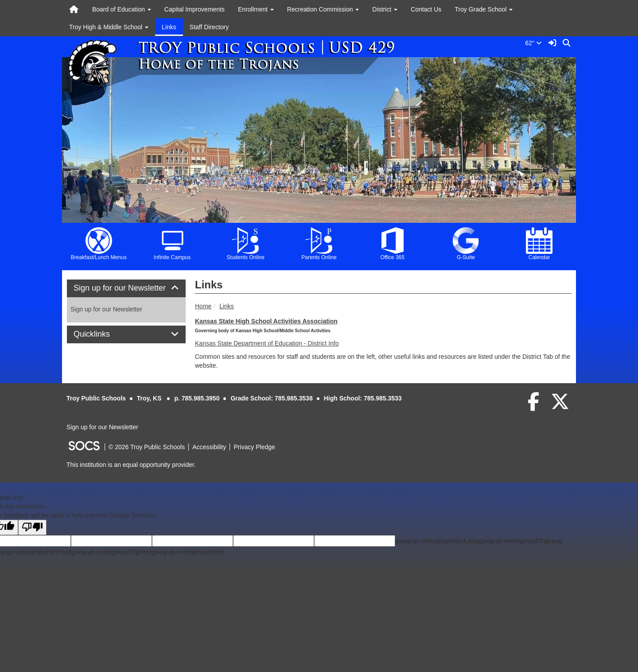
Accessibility (209, 447)
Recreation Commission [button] (323, 9)
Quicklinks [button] (102, 334)
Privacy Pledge (254, 447)
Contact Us (426, 9)
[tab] (126, 288)
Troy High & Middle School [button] (109, 27)
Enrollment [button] (256, 9)
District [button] (385, 9)
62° (535, 43)
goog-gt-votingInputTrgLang (521, 541)
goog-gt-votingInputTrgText (111, 552)
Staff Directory (209, 27)
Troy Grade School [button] (484, 9)
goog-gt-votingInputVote (188, 552)
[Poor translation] (32, 527)
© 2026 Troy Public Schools (147, 447)
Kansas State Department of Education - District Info (267, 343)
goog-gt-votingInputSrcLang (437, 541)
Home (203, 306)
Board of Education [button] (122, 9)
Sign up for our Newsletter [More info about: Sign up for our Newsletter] (106, 309)
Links (169, 27)
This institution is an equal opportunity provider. (131, 465)
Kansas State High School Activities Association (266, 321)
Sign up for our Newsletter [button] (126, 288)
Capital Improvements (195, 9)
